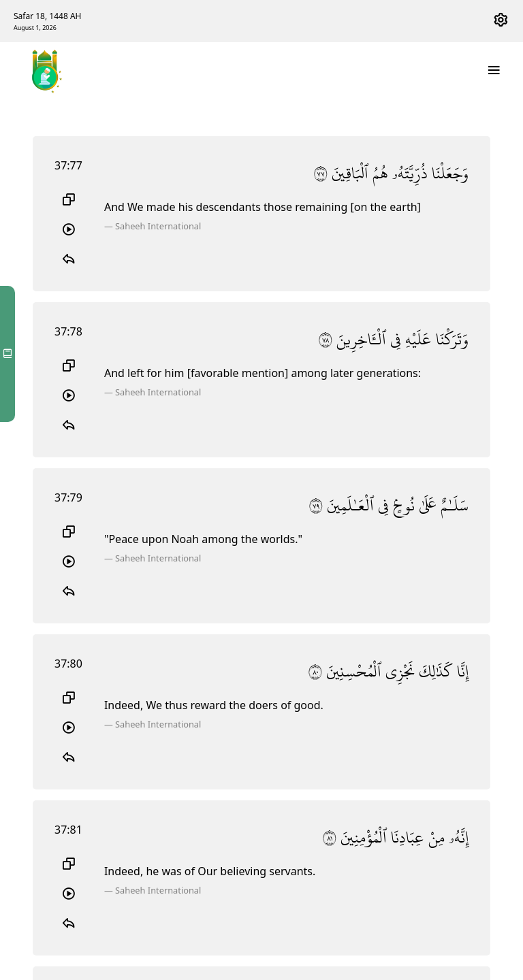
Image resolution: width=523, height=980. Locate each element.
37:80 (68, 664)
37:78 (68, 331)
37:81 (68, 830)
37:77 (68, 165)
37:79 (68, 497)
